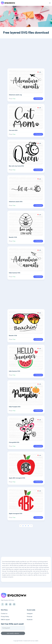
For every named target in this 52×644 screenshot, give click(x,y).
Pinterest (30, 617)
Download (38, 99)
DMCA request (5, 620)
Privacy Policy (5, 617)
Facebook (30, 620)
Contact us (4, 614)
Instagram (30, 614)
